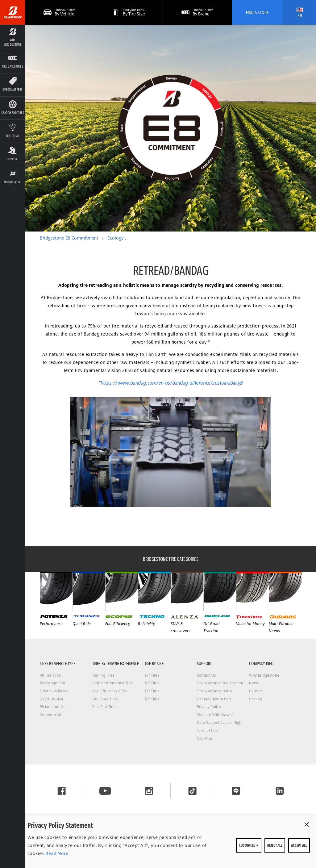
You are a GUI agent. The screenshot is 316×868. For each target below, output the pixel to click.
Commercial (50, 715)
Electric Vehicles (54, 691)
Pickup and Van (53, 707)
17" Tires (152, 691)
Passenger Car (53, 683)
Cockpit (256, 699)
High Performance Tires (113, 683)
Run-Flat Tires (104, 707)
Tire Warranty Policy (214, 691)
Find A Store (257, 12)
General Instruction (214, 699)
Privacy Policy (209, 707)
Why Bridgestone (264, 675)
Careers (256, 691)
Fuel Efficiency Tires (110, 691)
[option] (171, 128)
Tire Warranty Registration (220, 683)
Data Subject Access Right (220, 722)
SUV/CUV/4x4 (52, 699)
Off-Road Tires (105, 699)
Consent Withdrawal (215, 715)
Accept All (299, 845)
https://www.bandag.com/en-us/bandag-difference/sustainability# (172, 383)
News (254, 683)
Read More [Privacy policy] (56, 853)
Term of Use (208, 730)
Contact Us (206, 675)
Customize (249, 845)
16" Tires (152, 683)
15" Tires (152, 675)
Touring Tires (104, 675)
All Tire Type (50, 675)
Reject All (275, 845)
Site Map (205, 739)
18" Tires (152, 699)
